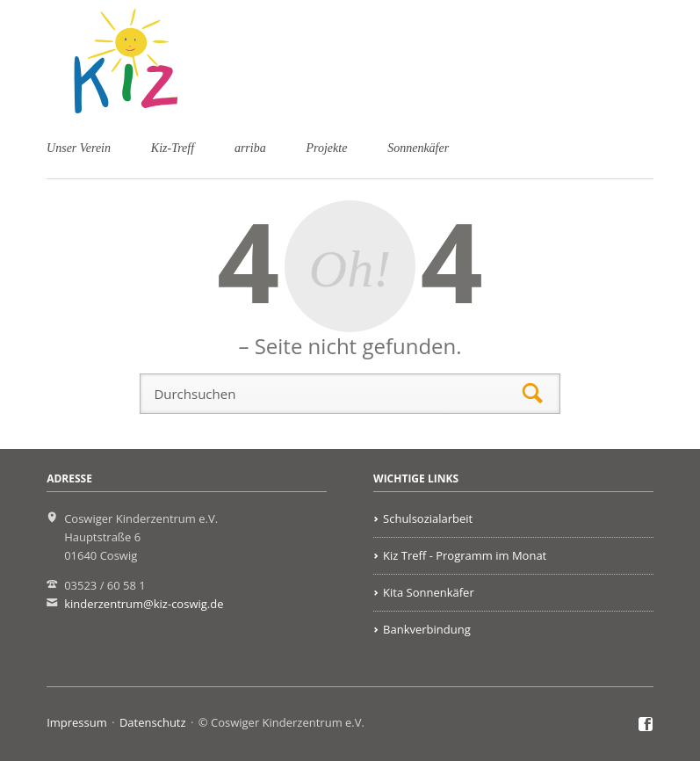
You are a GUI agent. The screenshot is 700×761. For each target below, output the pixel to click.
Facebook (646, 725)
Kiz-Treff (173, 148)
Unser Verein (79, 148)
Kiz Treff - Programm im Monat (465, 555)
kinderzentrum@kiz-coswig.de (144, 604)
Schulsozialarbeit (428, 518)
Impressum (77, 722)
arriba (250, 148)
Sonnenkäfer (418, 148)
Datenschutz (153, 722)
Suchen (533, 394)
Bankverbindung (427, 629)
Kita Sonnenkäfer (429, 592)
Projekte (327, 148)
